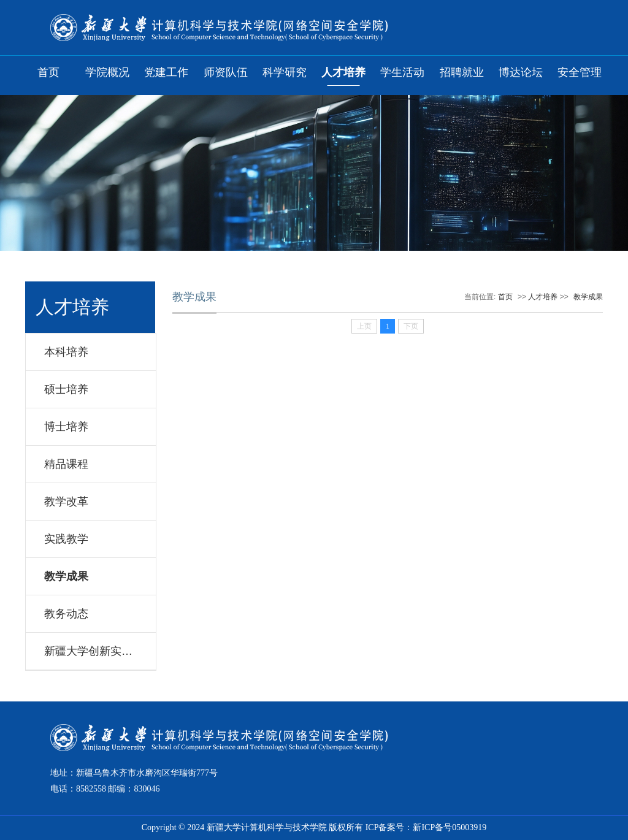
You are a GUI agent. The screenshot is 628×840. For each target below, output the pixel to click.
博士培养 (66, 427)
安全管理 (580, 72)
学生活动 (402, 72)
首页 (48, 72)
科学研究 (285, 72)
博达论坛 (521, 72)
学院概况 (107, 72)
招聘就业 (462, 72)
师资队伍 (226, 72)
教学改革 (66, 502)
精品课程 (66, 464)
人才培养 (343, 72)
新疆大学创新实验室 (94, 651)
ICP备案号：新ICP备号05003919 (426, 827)
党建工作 (166, 72)
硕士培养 (66, 389)
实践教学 (66, 539)
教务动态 (66, 614)
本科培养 (66, 352)
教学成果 (66, 576)
